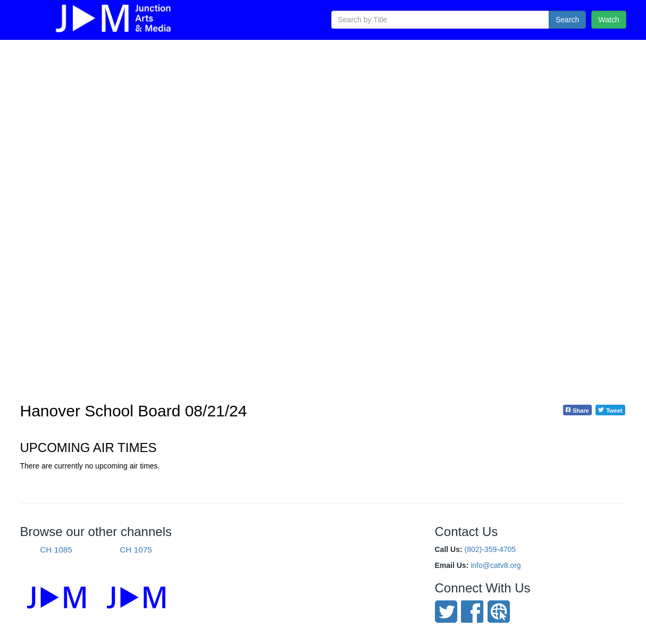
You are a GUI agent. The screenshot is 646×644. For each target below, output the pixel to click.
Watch (609, 20)
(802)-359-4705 (490, 549)
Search (567, 20)
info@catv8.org (496, 565)
